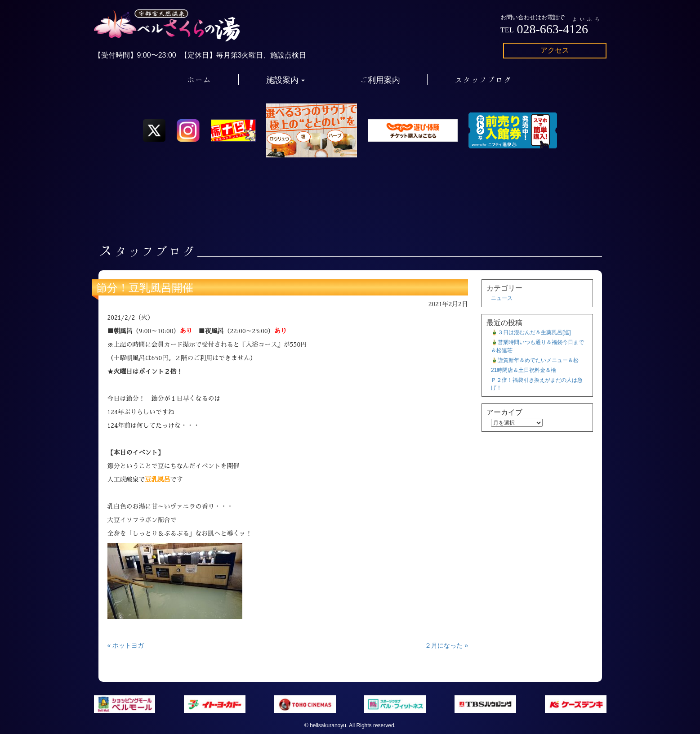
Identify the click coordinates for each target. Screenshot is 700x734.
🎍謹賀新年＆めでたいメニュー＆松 (535, 360)
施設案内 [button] (286, 80)
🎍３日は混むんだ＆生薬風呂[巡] (531, 332)
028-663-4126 (552, 29)
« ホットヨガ (126, 645)
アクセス (555, 50)
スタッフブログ (483, 80)
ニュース (502, 298)
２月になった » (446, 645)
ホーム (199, 80)
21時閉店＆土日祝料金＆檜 (524, 370)
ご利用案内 (380, 80)
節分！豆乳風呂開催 (145, 287)
